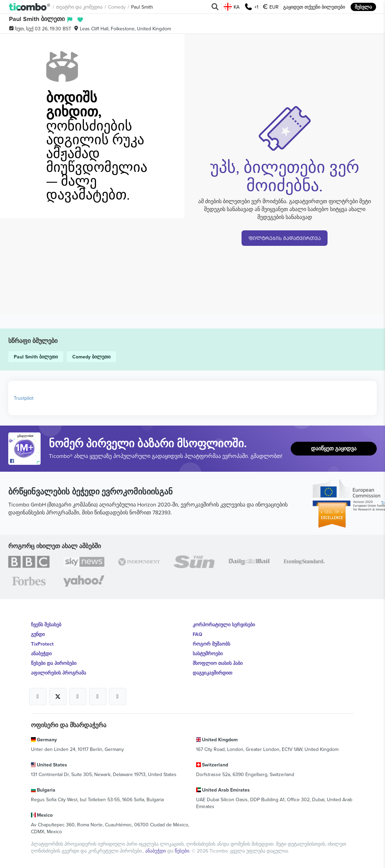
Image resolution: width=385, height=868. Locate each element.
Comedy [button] (117, 7)
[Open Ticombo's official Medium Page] (98, 697)
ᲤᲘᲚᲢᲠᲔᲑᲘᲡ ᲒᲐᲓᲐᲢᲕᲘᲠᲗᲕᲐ (285, 238)
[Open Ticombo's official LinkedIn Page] (118, 697)
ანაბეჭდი (41, 653)
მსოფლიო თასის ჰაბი (218, 663)
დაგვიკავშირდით (212, 673)
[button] (30, 7)
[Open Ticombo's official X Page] (58, 697)
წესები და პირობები (54, 663)
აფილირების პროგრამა (58, 673)
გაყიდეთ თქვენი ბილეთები (314, 7)
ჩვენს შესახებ (46, 625)
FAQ (197, 634)
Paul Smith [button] (142, 7)
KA (232, 7)
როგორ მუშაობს (211, 644)
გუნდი (38, 634)
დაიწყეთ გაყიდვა (334, 448)
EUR (271, 7)
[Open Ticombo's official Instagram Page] (78, 697)
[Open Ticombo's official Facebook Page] (25, 461)
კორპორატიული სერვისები (224, 625)
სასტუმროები (208, 653)
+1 (251, 7)
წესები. (183, 851)
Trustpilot (24, 398)
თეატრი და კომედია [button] (79, 7)
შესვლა (363, 7)
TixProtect (42, 644)
